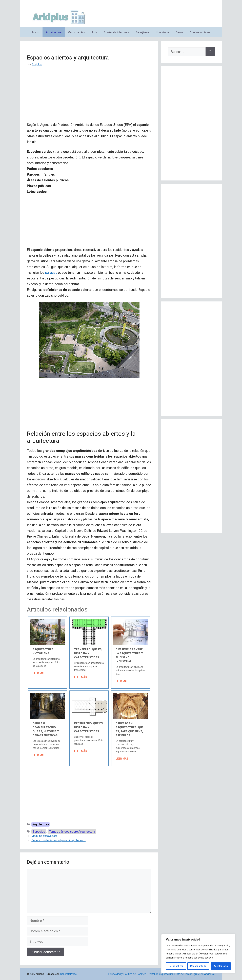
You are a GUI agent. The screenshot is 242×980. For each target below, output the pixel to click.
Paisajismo (142, 32)
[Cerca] (233, 936)
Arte (94, 32)
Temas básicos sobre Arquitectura (72, 832)
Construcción (77, 32)
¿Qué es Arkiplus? (204, 974)
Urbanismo (162, 32)
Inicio (36, 32)
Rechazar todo (198, 966)
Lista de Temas (183, 974)
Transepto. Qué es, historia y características (88, 653)
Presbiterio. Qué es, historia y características (89, 727)
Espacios (39, 832)
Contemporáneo (200, 32)
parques (51, 273)
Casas (179, 32)
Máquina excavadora (44, 836)
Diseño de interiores (116, 32)
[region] (198, 954)
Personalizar (176, 966)
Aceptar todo (221, 966)
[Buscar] (210, 52)
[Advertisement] (89, 97)
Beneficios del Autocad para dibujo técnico (58, 840)
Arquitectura (54, 32)
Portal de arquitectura (160, 974)
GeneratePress (68, 974)
